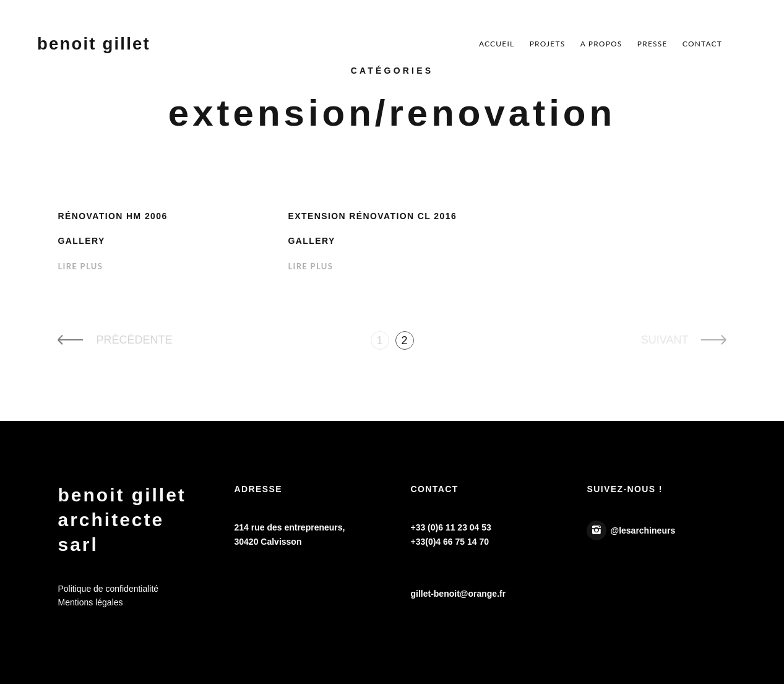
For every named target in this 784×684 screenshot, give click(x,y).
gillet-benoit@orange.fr (458, 594)
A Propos (601, 44)
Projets (548, 44)
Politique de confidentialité (108, 589)
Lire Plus (80, 266)
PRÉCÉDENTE (134, 340)
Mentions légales (90, 602)
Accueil (497, 44)
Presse (653, 44)
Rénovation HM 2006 (112, 216)
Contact (702, 44)
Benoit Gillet (94, 44)
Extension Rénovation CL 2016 (372, 216)
